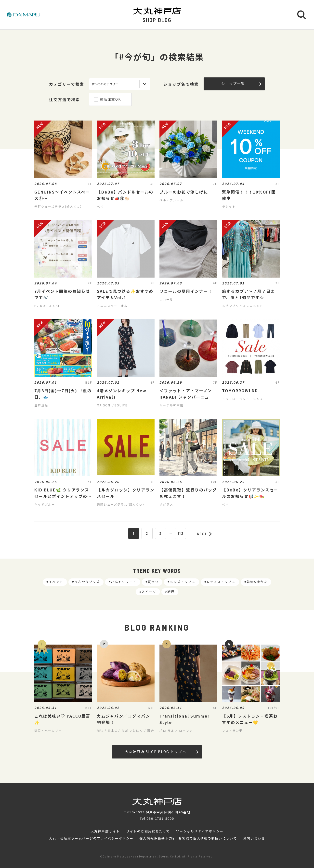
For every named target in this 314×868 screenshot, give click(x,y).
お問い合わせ (254, 838)
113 (181, 533)
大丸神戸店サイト (105, 831)
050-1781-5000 (160, 818)
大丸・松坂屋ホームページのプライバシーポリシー (91, 838)
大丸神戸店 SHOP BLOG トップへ (162, 752)
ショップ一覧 (241, 84)
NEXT (205, 534)
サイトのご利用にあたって (148, 831)
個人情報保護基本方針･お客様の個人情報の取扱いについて (188, 838)
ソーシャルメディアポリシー (200, 831)
